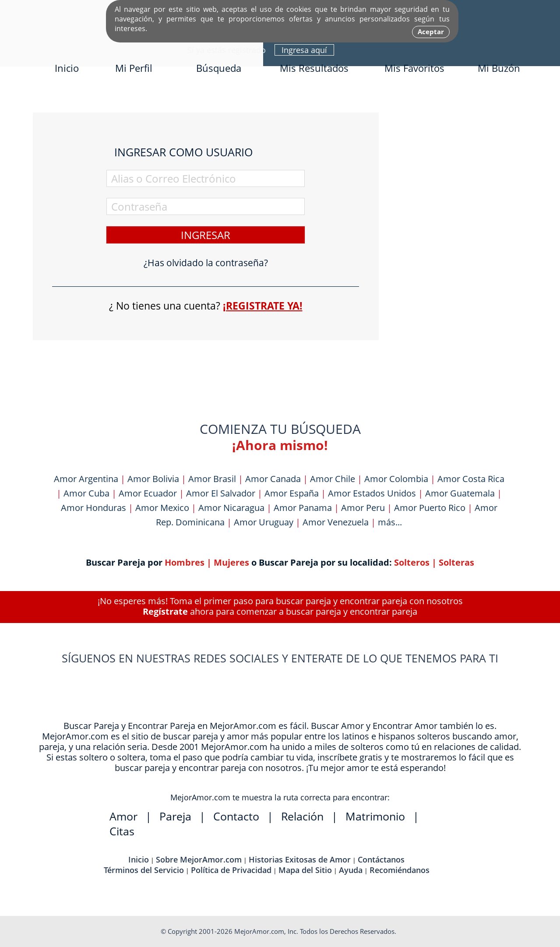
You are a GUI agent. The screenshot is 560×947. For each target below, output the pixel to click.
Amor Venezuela (336, 522)
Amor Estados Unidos (372, 493)
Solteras (456, 562)
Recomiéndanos (400, 870)
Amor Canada (273, 479)
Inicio (67, 68)
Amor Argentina (86, 479)
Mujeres (231, 562)
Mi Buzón (499, 68)
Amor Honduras (93, 508)
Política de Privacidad (231, 870)
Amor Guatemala (460, 493)
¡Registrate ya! (263, 306)
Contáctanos (381, 859)
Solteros (412, 562)
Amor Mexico (162, 508)
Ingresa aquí (304, 50)
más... (390, 522)
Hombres (185, 562)
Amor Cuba (86, 493)
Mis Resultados (314, 68)
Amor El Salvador (221, 493)
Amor (123, 816)
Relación (302, 816)
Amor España (292, 493)
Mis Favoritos (414, 68)
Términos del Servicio (144, 870)
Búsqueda (219, 68)
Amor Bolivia (153, 479)
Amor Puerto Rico (430, 508)
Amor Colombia (396, 479)
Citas (122, 831)
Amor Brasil (212, 479)
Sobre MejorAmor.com (199, 859)
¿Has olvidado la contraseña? (206, 263)
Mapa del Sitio (305, 870)
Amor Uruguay (264, 522)
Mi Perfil (134, 68)
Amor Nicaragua (231, 508)
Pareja (175, 816)
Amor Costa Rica (471, 479)
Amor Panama (303, 508)
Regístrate (165, 611)
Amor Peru (363, 508)
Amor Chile (333, 479)
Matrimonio (375, 816)
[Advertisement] (462, 244)
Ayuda (351, 870)
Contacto (236, 816)
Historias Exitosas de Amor (300, 859)
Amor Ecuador (148, 493)
